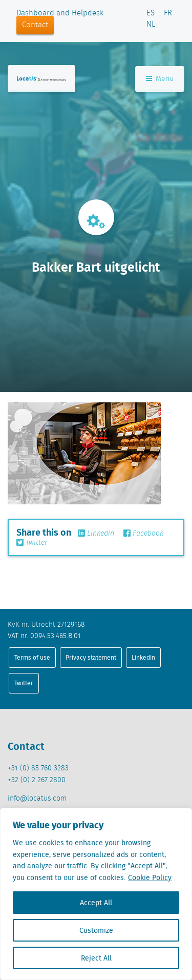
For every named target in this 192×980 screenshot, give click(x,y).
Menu (160, 79)
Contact (35, 25)
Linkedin (96, 534)
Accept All (96, 903)
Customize (96, 930)
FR (168, 13)
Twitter (32, 543)
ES (151, 13)
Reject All (96, 958)
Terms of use (32, 657)
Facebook (143, 534)
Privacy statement (91, 657)
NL (151, 25)
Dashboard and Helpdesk (60, 13)
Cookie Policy (150, 877)
